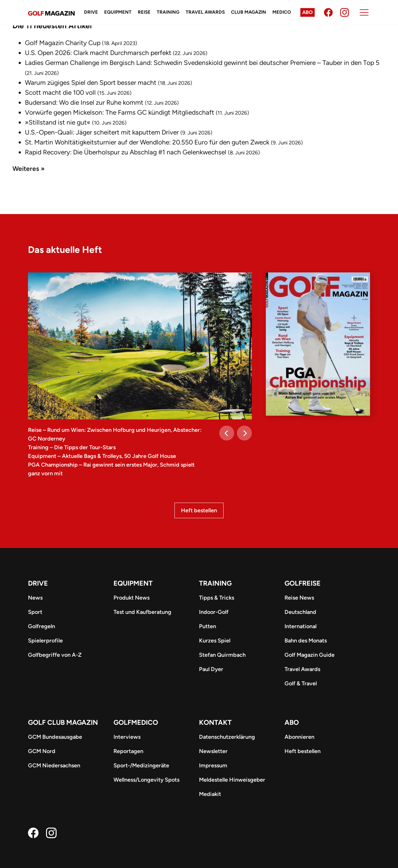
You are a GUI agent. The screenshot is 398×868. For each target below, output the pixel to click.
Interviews (127, 737)
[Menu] (364, 12)
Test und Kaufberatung (142, 612)
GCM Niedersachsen (54, 765)
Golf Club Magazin (63, 722)
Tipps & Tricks (217, 598)
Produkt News (132, 598)
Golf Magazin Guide (310, 655)
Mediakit (210, 794)
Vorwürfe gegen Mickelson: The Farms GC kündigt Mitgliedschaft (120, 112)
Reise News (299, 598)
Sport (35, 612)
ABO (292, 722)
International (301, 626)
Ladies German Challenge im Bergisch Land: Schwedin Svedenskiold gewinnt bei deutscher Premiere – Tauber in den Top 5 (202, 63)
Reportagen (128, 751)
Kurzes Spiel (215, 641)
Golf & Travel (301, 683)
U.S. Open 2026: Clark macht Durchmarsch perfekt (98, 53)
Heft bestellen (199, 510)
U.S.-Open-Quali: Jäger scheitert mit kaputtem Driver (102, 132)
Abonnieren (299, 737)
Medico (282, 12)
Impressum (213, 765)
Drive (91, 12)
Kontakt (215, 722)
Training (168, 12)
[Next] (244, 433)
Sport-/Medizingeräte (141, 765)
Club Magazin (249, 12)
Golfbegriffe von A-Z (55, 655)
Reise (144, 12)
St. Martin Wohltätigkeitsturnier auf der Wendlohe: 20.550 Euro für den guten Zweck (147, 142)
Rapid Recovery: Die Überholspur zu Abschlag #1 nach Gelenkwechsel (126, 152)
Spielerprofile (45, 641)
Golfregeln (42, 626)
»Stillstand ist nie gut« (58, 122)
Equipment (118, 12)
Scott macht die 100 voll (60, 92)
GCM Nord (42, 751)
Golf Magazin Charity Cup (63, 43)
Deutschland (300, 612)
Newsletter (213, 751)
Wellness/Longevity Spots (146, 780)
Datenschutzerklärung (227, 737)
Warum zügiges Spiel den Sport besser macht (91, 82)
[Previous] (227, 433)
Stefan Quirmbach (222, 655)
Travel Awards (205, 12)
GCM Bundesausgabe (55, 737)
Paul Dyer (211, 669)
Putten (208, 626)
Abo (308, 12)
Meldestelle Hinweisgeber (232, 780)
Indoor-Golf (214, 612)
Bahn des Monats (306, 641)
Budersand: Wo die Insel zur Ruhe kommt (84, 102)
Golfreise (303, 583)
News (35, 598)
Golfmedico (136, 722)
